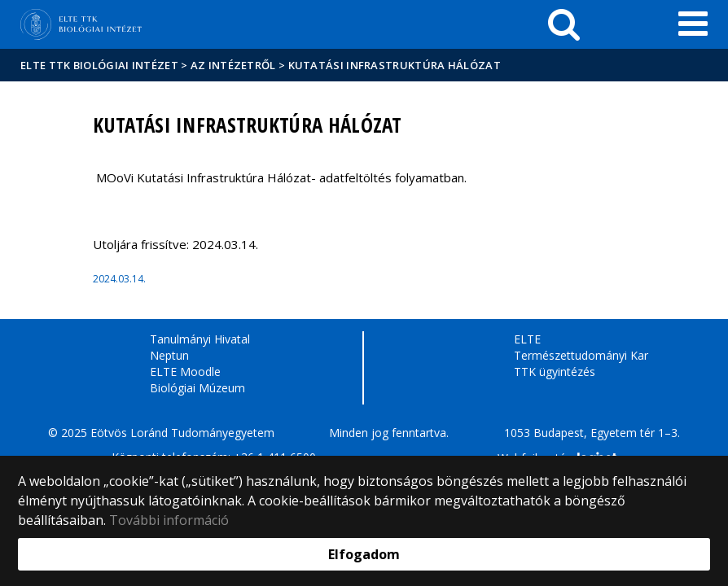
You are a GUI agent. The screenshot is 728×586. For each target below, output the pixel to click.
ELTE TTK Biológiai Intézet (99, 65)
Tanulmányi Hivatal (200, 339)
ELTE (527, 339)
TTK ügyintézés (555, 372)
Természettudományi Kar (581, 355)
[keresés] (564, 24)
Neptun (169, 355)
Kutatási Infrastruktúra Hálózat (395, 65)
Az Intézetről (233, 65)
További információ (169, 520)
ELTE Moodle (185, 372)
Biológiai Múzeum (197, 388)
